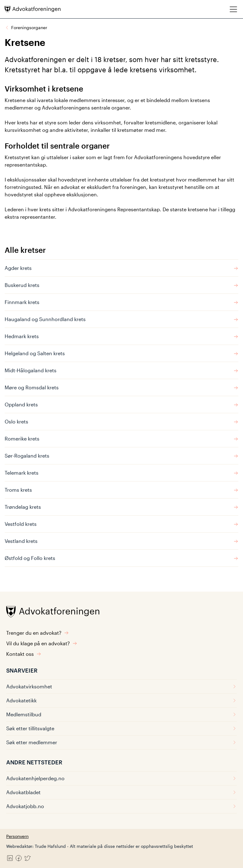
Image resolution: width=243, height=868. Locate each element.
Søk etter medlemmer (121, 742)
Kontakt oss (24, 654)
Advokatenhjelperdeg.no (121, 778)
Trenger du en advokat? (38, 633)
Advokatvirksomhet (121, 686)
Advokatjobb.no (121, 806)
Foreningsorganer (29, 27)
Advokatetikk (121, 700)
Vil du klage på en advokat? (42, 643)
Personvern (17, 836)
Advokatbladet (121, 792)
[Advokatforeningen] (33, 9)
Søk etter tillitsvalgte (121, 728)
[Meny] (233, 9)
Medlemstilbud (121, 714)
